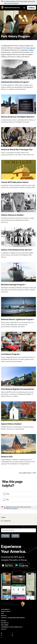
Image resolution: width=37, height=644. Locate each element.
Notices (4, 616)
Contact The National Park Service (13, 618)
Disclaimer (5, 625)
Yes (8, 494)
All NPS (15, 536)
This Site (5, 536)
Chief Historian (30, 48)
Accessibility (5, 609)
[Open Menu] (32, 8)
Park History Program (15, 36)
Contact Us (6, 521)
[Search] (18, 530)
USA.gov (4, 629)
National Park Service (7, 603)
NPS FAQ (4, 621)
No (8, 500)
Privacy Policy (6, 611)
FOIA (2, 614)
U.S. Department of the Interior (10, 605)
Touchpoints (14, 508)
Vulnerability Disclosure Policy (12, 627)
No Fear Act (5, 623)
